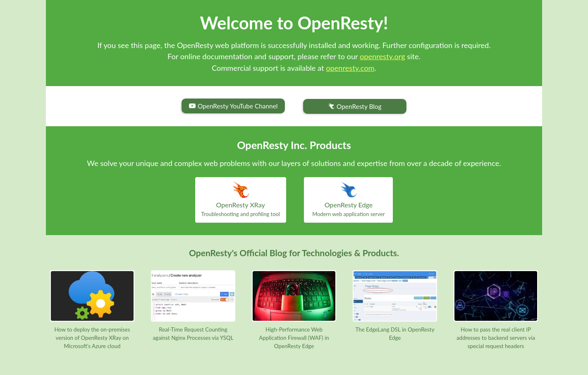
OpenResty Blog (355, 107)
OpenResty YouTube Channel (233, 106)
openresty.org (382, 56)
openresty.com (350, 68)
